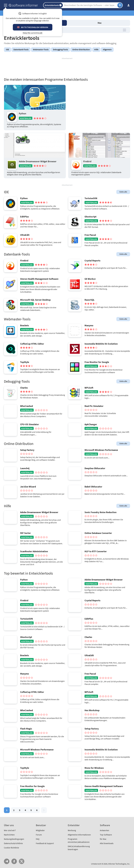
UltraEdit (25, 235)
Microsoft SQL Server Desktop (35, 300)
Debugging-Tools (60, 49)
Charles (24, 388)
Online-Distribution (81, 49)
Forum (39, 835)
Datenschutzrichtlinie (13, 843)
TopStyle (25, 362)
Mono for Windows (94, 768)
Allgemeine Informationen (79, 835)
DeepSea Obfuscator (95, 468)
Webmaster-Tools (41, 49)
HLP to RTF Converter (96, 551)
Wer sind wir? (10, 830)
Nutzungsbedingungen (14, 839)
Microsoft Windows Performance (101, 450)
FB (14, 861)
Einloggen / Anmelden (128, 5)
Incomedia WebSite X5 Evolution (101, 344)
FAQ (38, 839)
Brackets (25, 325)
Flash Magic (26, 729)
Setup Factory (27, 450)
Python (23, 113)
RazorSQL (90, 300)
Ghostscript (90, 217)
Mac (100, 23)
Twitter (22, 861)
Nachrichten (9, 835)
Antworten (104, 830)
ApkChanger (91, 424)
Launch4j (25, 468)
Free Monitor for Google (97, 362)
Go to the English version (35, 27)
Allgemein (107, 49)
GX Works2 (90, 279)
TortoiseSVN (91, 198)
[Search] (90, 5)
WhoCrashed (26, 406)
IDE (7, 49)
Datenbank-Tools (21, 49)
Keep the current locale (33, 33)
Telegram (7, 861)
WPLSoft (89, 388)
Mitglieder (40, 830)
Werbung (72, 830)
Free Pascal (90, 235)
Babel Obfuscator (93, 487)
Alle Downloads (107, 843)
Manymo (89, 325)
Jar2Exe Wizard (28, 487)
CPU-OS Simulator (30, 424)
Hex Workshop (92, 710)
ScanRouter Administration (34, 551)
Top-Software (106, 835)
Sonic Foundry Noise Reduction (100, 512)
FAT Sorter (25, 533)
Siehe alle (123, 192)
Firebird (87, 161)
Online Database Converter (98, 533)
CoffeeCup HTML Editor (32, 344)
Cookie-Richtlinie (11, 848)
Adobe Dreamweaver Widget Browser (38, 161)
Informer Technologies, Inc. (119, 864)
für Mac (103, 839)
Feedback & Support (45, 843)
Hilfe (96, 49)
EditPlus (24, 217)
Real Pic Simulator (94, 406)
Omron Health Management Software (39, 279)
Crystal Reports (92, 261)
